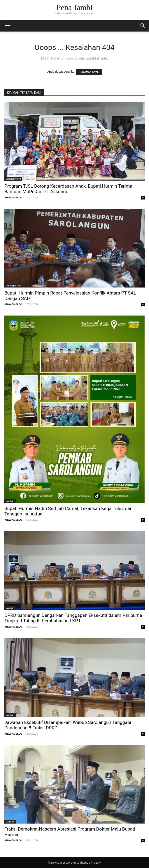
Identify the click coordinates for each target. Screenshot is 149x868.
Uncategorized (13, 179)
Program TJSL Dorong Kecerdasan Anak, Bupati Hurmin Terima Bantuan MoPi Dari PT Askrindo (68, 189)
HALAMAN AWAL (89, 72)
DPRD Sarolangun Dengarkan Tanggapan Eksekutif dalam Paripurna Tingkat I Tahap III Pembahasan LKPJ (73, 618)
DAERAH (10, 501)
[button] (7, 26)
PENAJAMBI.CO (13, 197)
